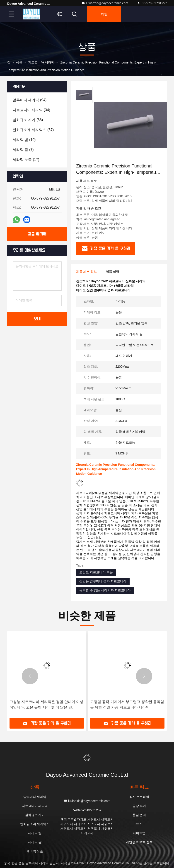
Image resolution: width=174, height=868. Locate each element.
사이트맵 (139, 833)
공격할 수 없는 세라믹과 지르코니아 (105, 590)
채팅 (104, 14)
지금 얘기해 (37, 234)
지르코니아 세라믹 (41, 62)
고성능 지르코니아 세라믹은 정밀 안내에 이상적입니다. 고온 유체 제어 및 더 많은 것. (46, 705)
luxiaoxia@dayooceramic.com (105, 3)
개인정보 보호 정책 (139, 842)
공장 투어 (139, 806)
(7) (23, 150)
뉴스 (139, 824)
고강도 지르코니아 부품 (96, 572)
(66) (28, 120)
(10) (24, 140)
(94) (30, 100)
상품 (19, 62)
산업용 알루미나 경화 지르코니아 (103, 581)
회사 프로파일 (139, 797)
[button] (30, 676)
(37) (33, 130)
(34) (31, 110)
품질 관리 (139, 815)
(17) (26, 160)
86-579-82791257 (152, 3)
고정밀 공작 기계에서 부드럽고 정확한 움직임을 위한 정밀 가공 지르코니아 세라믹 (127, 705)
